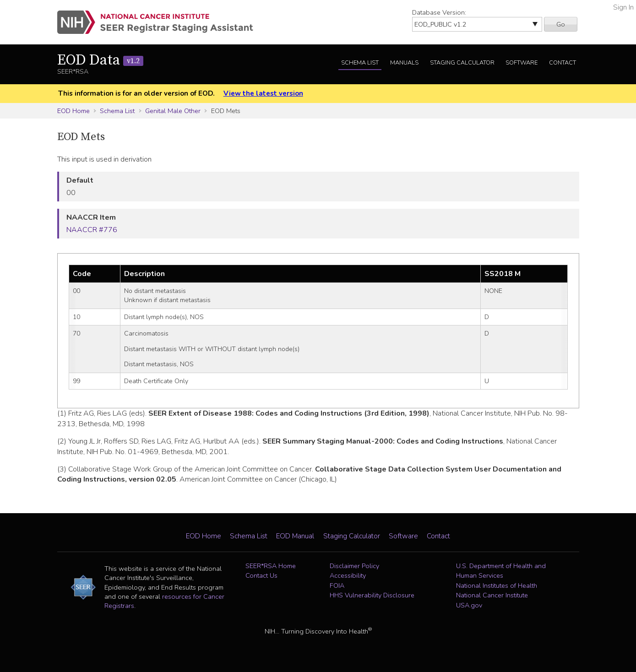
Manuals (404, 63)
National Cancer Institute (492, 595)
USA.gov (469, 605)
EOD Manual (295, 536)
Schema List (360, 63)
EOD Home (73, 111)
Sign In (623, 7)
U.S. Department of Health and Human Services (501, 571)
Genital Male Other (173, 111)
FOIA (337, 585)
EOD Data (100, 60)
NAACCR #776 (92, 230)
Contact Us (261, 575)
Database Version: (439, 12)
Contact (563, 63)
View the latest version (263, 93)
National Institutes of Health (497, 585)
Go (561, 24)
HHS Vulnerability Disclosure (372, 595)
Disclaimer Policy (354, 566)
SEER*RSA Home (271, 566)
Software (522, 63)
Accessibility (348, 575)
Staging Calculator (462, 63)
